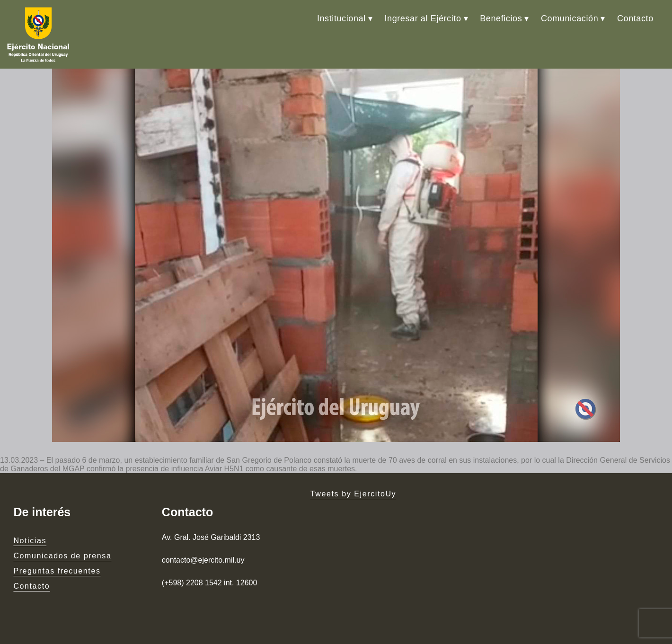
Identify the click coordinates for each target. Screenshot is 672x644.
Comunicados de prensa (62, 556)
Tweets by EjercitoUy (353, 494)
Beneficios (501, 18)
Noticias (30, 541)
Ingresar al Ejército (423, 18)
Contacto (635, 18)
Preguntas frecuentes (57, 571)
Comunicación (570, 18)
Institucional (341, 18)
